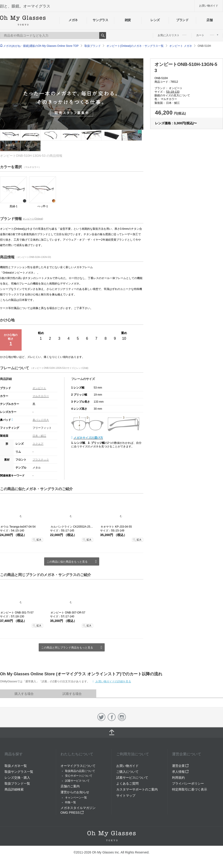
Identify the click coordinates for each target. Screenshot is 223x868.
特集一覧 (71, 802)
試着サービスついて (77, 781)
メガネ (73, 20)
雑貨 (128, 20)
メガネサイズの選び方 (88, 438)
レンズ (155, 20)
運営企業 (180, 766)
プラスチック (41, 460)
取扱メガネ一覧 (16, 766)
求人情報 (180, 772)
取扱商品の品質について (80, 771)
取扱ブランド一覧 (17, 783)
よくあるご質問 (127, 783)
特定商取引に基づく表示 (190, 789)
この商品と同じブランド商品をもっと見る (67, 648)
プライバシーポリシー (188, 783)
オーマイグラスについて (78, 766)
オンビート (39, 388)
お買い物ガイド (209, 6)
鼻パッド (6, 420)
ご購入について (127, 772)
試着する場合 (72, 694)
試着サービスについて (132, 778)
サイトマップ (126, 796)
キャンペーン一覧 (76, 798)
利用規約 (178, 778)
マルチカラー (41, 396)
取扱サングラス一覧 (19, 772)
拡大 (39, 540)
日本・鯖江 (39, 436)
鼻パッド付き (41, 420)
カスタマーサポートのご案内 (137, 789)
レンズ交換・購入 (17, 778)
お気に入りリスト (172, 35)
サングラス (100, 20)
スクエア (38, 444)
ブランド (182, 20)
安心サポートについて (79, 776)
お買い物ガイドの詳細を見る (113, 681)
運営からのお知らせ (75, 792)
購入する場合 (24, 694)
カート (207, 35)
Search (103, 35)
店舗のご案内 (70, 786)
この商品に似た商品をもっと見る (67, 562)
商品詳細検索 (14, 789)
